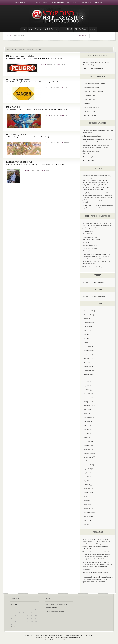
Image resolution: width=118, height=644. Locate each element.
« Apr (12, 627)
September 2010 (88, 512)
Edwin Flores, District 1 (91, 99)
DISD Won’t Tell (13, 107)
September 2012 (88, 418)
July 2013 (87, 378)
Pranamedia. (68, 640)
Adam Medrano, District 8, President (94, 84)
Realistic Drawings (51, 29)
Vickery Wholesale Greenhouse (55, 611)
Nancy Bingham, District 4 (91, 115)
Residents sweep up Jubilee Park (19, 162)
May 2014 (87, 338)
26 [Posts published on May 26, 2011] (24, 621)
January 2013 (88, 402)
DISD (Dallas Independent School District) (58, 604)
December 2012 (88, 406)
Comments (21, 36)
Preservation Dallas (51, 608)
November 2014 (88, 315)
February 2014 (88, 350)
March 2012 (87, 441)
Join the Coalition (35, 29)
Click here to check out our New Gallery (94, 282)
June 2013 (87, 382)
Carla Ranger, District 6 (90, 95)
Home (24, 29)
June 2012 (87, 429)
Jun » (16, 627)
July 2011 (87, 473)
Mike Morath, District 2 (91, 111)
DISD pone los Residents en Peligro (21, 56)
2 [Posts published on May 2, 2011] (11, 612)
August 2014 (87, 327)
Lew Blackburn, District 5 (91, 107)
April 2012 (87, 437)
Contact (93, 29)
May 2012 (87, 433)
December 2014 (88, 311)
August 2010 (87, 516)
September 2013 (88, 370)
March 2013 (87, 394)
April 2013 (87, 390)
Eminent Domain (22, 2)
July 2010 (87, 520)
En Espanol (98, 2)
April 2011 (87, 485)
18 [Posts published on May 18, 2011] (20, 618)
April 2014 (87, 342)
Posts (15, 36)
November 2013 (88, 362)
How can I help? (66, 29)
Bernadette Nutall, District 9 (92, 88)
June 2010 (87, 524)
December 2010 (88, 501)
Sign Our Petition (81, 29)
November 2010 (88, 504)
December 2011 (88, 453)
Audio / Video (72, 2)
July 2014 (87, 331)
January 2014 (88, 354)
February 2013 (88, 398)
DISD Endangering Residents (18, 80)
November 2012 (88, 410)
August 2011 (87, 469)
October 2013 (88, 366)
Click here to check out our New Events (94, 297)
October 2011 (88, 461)
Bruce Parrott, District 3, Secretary (94, 92)
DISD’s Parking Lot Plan (16, 134)
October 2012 (88, 414)
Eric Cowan (87, 103)
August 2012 (87, 421)
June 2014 (87, 335)
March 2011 (87, 489)
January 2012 (88, 449)
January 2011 (88, 496)
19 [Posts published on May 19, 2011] (24, 618)
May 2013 (87, 386)
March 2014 (87, 346)
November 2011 (88, 457)
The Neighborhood (39, 2)
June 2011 (87, 477)
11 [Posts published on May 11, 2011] (19, 615)
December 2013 (88, 358)
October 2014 (88, 319)
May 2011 (87, 481)
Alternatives (85, 2)
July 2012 (87, 425)
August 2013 (87, 374)
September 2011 (88, 465)
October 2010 (88, 508)
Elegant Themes (57, 640)
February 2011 (88, 493)
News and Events (57, 2)
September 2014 (88, 323)
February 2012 (88, 445)
